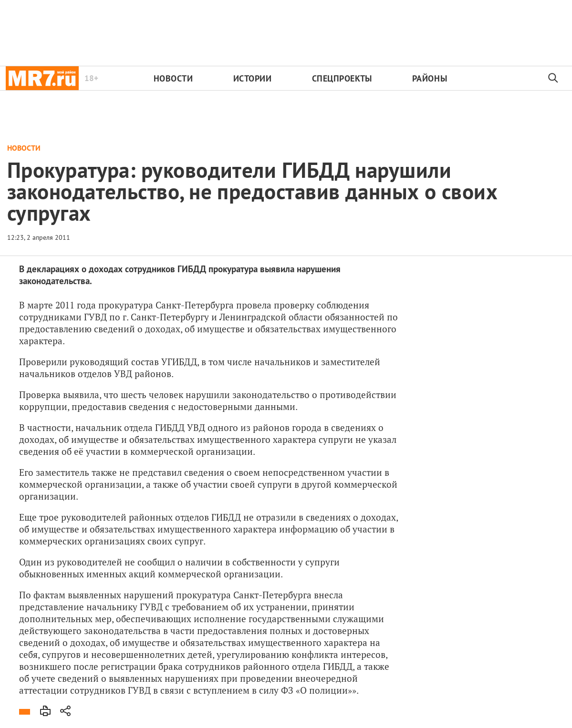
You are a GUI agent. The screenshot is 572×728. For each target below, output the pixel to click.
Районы (430, 78)
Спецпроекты (342, 78)
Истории (253, 78)
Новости (173, 78)
